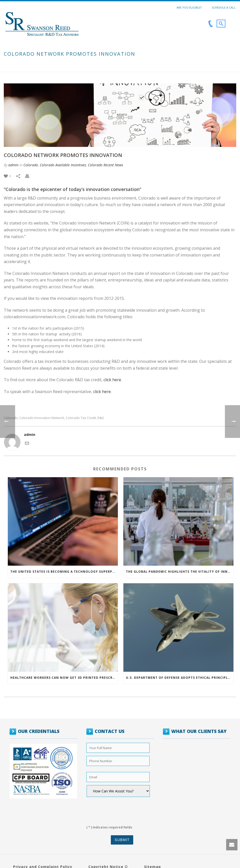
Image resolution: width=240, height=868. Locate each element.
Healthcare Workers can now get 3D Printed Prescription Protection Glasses (64, 678)
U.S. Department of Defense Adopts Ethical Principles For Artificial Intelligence (180, 678)
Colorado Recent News (106, 165)
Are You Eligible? (189, 7)
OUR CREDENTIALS (39, 731)
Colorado (31, 165)
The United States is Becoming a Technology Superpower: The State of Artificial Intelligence (64, 572)
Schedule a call (224, 7)
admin (13, 165)
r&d (101, 418)
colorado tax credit (81, 418)
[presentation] (118, 809)
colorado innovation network (42, 418)
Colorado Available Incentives (63, 165)
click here (112, 380)
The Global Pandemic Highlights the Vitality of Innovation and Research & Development (180, 572)
